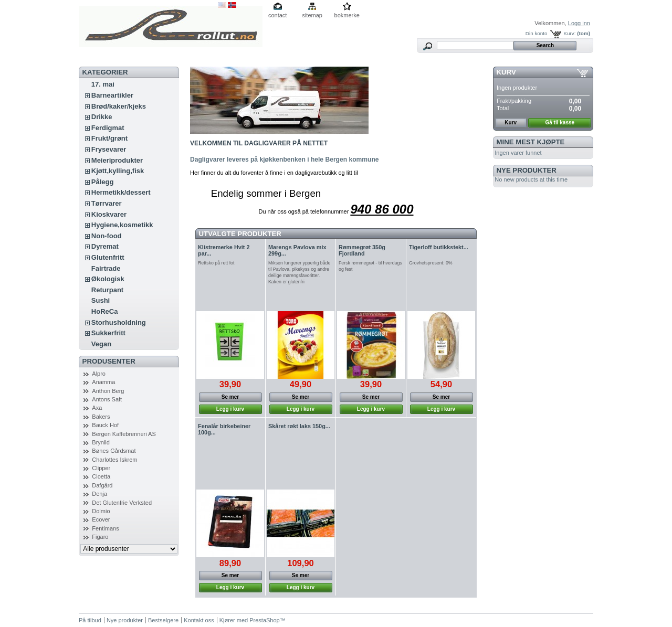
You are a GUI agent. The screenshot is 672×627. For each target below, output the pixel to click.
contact (277, 15)
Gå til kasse (560, 123)
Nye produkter (527, 170)
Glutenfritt (108, 257)
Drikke (102, 117)
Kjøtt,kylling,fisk (118, 171)
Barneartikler (112, 95)
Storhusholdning (119, 322)
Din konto (537, 33)
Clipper (101, 468)
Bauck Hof (105, 425)
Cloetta (101, 476)
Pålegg (103, 182)
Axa (97, 408)
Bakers (101, 417)
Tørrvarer (107, 203)
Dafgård (102, 485)
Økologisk (108, 279)
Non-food (107, 236)
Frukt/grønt (109, 138)
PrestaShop (264, 620)
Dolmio (101, 511)
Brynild (101, 442)
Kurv (506, 72)
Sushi (101, 300)
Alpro (99, 374)
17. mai (103, 84)
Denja (99, 494)
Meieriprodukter (117, 160)
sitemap (312, 15)
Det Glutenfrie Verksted (122, 503)
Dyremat (105, 246)
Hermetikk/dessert (121, 192)
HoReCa (105, 311)
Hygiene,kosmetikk (122, 225)
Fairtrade (106, 268)
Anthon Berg (108, 391)
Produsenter (109, 361)
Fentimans (105, 528)
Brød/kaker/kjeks (119, 106)
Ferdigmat (108, 128)
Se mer (230, 397)
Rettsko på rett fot (216, 263)
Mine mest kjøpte (531, 142)
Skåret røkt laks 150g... (299, 426)
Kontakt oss (199, 620)
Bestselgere (163, 620)
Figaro (100, 537)
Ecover (101, 519)
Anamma (103, 382)
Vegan (101, 344)
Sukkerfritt (108, 333)
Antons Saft (107, 399)
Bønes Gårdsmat (114, 451)
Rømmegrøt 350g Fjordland (362, 250)
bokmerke (347, 15)
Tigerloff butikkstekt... (439, 247)
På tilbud (90, 620)
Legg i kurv (230, 409)
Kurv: (569, 33)
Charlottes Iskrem (114, 460)
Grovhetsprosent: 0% (431, 263)
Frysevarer (109, 149)
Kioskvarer (109, 214)
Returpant (107, 290)
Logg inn (579, 23)
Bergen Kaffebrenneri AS (124, 434)
